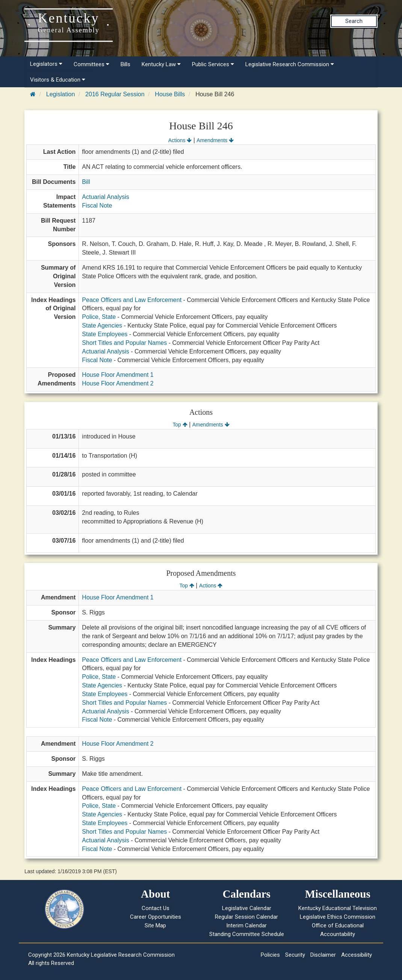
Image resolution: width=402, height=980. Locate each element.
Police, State (99, 317)
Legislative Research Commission (290, 64)
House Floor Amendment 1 (118, 375)
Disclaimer (323, 955)
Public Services (213, 64)
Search (354, 21)
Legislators (46, 64)
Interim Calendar (246, 925)
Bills (125, 64)
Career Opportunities (156, 917)
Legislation (61, 94)
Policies (270, 955)
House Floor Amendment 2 (118, 383)
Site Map (155, 925)
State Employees (105, 334)
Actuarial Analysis (105, 197)
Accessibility (357, 955)
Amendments (215, 140)
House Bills (170, 94)
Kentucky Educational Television (338, 908)
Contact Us (156, 908)
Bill (86, 182)
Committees (91, 64)
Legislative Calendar (247, 908)
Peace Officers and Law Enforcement (132, 300)
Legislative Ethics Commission (338, 917)
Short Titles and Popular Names (124, 343)
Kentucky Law (161, 64)
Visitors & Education (58, 80)
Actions (180, 140)
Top (180, 425)
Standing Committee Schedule (247, 934)
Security (295, 955)
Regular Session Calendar (246, 917)
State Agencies (102, 325)
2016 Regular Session (115, 94)
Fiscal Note (97, 206)
